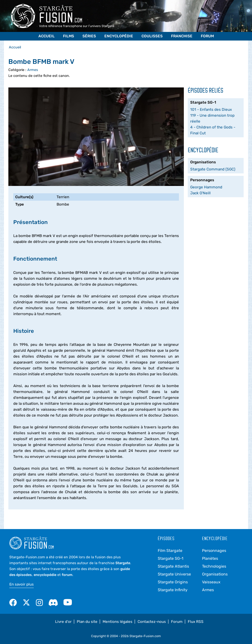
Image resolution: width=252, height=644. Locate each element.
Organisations (215, 574)
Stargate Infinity (173, 590)
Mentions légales (118, 622)
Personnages (214, 551)
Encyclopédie (119, 36)
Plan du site (87, 622)
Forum (207, 36)
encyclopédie (45, 575)
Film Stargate (170, 551)
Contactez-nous (152, 622)
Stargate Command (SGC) (213, 169)
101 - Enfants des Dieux (211, 110)
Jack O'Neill (200, 193)
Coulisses (152, 36)
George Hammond (206, 187)
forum (67, 575)
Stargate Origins (173, 582)
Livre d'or (63, 622)
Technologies (214, 566)
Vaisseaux (211, 582)
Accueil (47, 36)
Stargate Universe (174, 574)
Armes (33, 70)
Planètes (210, 558)
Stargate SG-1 (171, 558)
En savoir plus (22, 584)
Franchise (182, 36)
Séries (89, 36)
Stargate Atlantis (173, 566)
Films (69, 36)
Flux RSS (196, 622)
